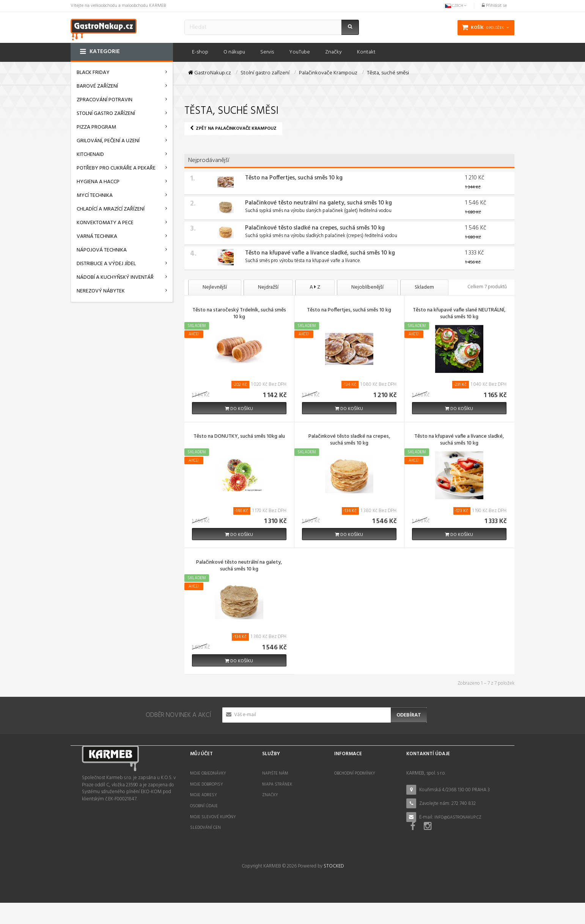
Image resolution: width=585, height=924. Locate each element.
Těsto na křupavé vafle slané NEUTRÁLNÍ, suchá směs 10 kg (459, 314)
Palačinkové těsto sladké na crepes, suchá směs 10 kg (315, 228)
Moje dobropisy (207, 784)
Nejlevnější (215, 287)
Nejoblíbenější (367, 287)
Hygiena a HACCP (98, 182)
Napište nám (275, 773)
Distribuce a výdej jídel (106, 264)
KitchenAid (90, 155)
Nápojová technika (102, 250)
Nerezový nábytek (101, 291)
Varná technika (97, 236)
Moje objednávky (208, 773)
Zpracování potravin (105, 100)
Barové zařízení (97, 86)
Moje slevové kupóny (213, 817)
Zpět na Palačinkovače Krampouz (233, 129)
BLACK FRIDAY (93, 73)
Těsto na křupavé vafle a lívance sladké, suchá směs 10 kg (320, 253)
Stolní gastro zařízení (106, 114)
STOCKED (334, 888)
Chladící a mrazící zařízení (111, 209)
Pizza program (96, 127)
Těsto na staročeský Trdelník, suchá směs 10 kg (239, 314)
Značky (270, 795)
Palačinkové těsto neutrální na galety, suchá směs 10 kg (318, 203)
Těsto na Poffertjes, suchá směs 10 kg (294, 178)
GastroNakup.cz (210, 73)
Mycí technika (95, 196)
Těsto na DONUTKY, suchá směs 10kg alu (239, 437)
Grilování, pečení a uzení (108, 141)
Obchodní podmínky (355, 773)
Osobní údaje (204, 806)
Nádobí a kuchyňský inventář (115, 277)
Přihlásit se (494, 6)
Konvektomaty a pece (105, 223)
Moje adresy (204, 795)
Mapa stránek (277, 784)
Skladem (424, 287)
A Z (315, 287)
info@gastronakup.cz (458, 817)
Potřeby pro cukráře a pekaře (116, 168)
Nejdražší (268, 287)
